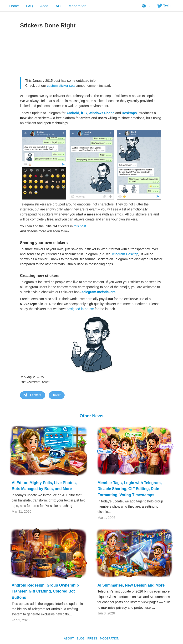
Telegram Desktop (125, 254)
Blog (80, 639)
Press (92, 639)
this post (80, 226)
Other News (91, 416)
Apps (44, 6)
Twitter (165, 6)
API (58, 6)
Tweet (57, 395)
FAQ (30, 6)
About (69, 639)
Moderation (77, 6)
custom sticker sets (61, 86)
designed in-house (80, 309)
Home (14, 6)
